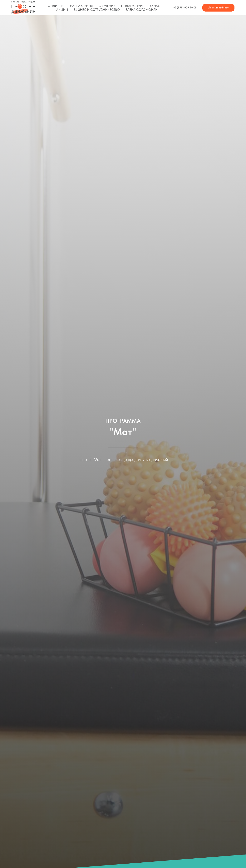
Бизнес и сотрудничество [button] (97, 10)
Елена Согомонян (142, 10)
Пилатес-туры (133, 6)
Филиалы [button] (56, 6)
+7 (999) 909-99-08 (185, 7)
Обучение (107, 6)
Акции (62, 10)
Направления (81, 6)
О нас (155, 6)
